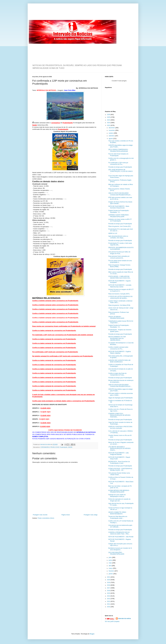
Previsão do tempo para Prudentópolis (120, 167)
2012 (109, 601)
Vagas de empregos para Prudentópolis (121, 398)
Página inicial (66, 515)
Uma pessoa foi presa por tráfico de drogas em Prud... (119, 253)
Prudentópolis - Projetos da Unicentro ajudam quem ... (120, 331)
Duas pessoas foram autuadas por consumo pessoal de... (119, 257)
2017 (109, 588)
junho (111, 560)
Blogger (92, 634)
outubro (111, 133)
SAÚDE (70, 447)
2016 (109, 591)
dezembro (112, 128)
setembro (112, 136)
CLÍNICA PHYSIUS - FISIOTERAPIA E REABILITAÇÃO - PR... (120, 469)
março (111, 568)
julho (110, 557)
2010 (109, 607)
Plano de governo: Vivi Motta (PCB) (119, 305)
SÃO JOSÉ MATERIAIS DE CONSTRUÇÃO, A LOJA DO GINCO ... (120, 171)
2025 (109, 117)
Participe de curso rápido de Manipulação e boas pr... (117, 496)
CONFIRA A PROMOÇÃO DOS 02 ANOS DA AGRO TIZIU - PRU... (119, 533)
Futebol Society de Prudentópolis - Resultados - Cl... (119, 211)
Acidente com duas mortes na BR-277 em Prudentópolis (120, 220)
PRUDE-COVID (55, 447)
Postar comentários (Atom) (46, 518)
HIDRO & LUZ (113, 233)
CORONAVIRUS (45, 447)
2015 (109, 593)
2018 (109, 585)
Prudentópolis (64, 447)
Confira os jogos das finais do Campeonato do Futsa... (117, 374)
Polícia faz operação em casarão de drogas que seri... (119, 500)
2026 (109, 115)
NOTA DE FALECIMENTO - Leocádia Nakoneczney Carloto (120, 286)
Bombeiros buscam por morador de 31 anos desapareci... (120, 549)
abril (110, 566)
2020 (109, 580)
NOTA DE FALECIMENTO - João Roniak (121, 537)
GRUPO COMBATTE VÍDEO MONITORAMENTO (117, 513)
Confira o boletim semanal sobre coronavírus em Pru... (118, 348)
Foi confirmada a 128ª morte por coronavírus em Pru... (118, 163)
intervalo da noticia (46, 444)
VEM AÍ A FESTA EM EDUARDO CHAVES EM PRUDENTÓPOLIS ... (120, 194)
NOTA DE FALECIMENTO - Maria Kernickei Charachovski (119, 207)
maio (110, 563)
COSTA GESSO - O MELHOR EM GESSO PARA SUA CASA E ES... (120, 277)
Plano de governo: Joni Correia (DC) (120, 226)
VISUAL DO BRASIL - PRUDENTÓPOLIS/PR (116, 318)
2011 (109, 604)
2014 (109, 596)
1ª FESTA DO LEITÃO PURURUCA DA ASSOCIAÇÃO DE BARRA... (120, 297)
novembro (112, 130)
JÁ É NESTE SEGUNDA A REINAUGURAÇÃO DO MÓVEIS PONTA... (119, 449)
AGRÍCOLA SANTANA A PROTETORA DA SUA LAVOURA (120, 427)
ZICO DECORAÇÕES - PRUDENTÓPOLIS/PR (116, 553)
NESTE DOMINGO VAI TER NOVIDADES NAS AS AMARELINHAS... (117, 338)
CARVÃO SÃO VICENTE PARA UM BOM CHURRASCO (119, 361)
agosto (111, 139)
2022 (109, 125)
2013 (109, 599)
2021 (109, 577)
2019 (109, 583)
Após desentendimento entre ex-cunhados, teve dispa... (118, 237)
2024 (109, 120)
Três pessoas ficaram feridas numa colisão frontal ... (119, 474)
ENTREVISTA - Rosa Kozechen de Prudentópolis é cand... (119, 462)
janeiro (111, 574)
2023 (109, 123)
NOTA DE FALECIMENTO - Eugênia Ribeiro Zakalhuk (120, 352)
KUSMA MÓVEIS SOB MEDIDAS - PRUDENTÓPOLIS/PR (119, 491)
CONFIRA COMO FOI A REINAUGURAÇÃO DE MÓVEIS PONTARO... (119, 415)
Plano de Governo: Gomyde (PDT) (119, 294)
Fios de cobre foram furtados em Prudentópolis (118, 155)
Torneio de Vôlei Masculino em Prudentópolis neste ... (118, 517)
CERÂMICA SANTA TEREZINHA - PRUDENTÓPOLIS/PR (119, 216)
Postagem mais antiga (91, 515)
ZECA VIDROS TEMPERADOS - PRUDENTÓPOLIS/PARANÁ (118, 150)
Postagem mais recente (40, 515)
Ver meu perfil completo (112, 622)
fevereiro (112, 571)
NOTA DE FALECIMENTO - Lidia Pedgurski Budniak (119, 454)
